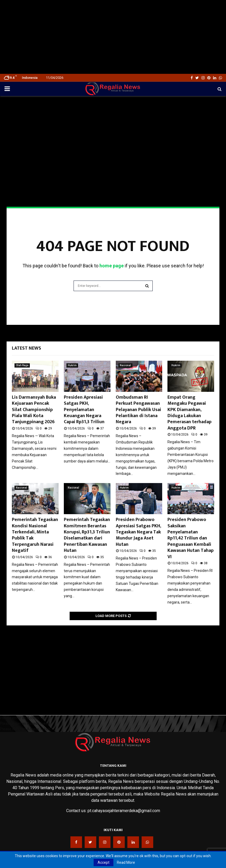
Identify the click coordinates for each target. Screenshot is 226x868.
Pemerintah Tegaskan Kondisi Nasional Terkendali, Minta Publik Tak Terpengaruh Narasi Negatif (35, 535)
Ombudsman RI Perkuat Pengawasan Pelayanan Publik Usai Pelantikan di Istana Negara (138, 410)
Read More (126, 862)
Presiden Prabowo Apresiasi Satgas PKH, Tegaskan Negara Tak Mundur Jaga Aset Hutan (138, 532)
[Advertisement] (113, 37)
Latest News (27, 348)
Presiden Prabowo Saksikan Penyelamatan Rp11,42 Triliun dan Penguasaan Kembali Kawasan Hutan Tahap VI (191, 538)
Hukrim (72, 365)
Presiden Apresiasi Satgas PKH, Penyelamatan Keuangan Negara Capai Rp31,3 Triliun (84, 410)
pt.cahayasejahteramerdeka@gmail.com (124, 811)
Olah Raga (22, 365)
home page (112, 266)
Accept (104, 862)
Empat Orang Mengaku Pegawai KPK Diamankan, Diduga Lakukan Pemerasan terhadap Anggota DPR (189, 413)
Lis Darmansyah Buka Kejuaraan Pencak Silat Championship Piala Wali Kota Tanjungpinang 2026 (34, 410)
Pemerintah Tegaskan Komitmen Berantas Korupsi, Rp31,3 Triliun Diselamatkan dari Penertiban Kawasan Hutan (87, 535)
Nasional (125, 365)
